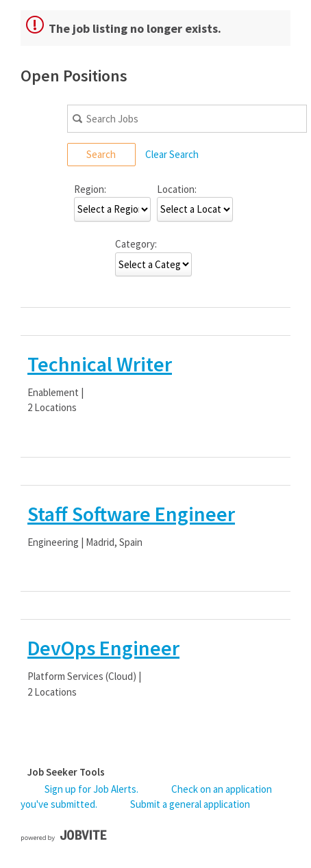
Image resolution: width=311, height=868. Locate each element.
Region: (90, 189)
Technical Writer (100, 364)
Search (101, 154)
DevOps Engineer (103, 648)
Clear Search (172, 154)
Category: (136, 244)
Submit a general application (190, 804)
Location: (177, 189)
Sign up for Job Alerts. (91, 789)
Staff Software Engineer (131, 514)
